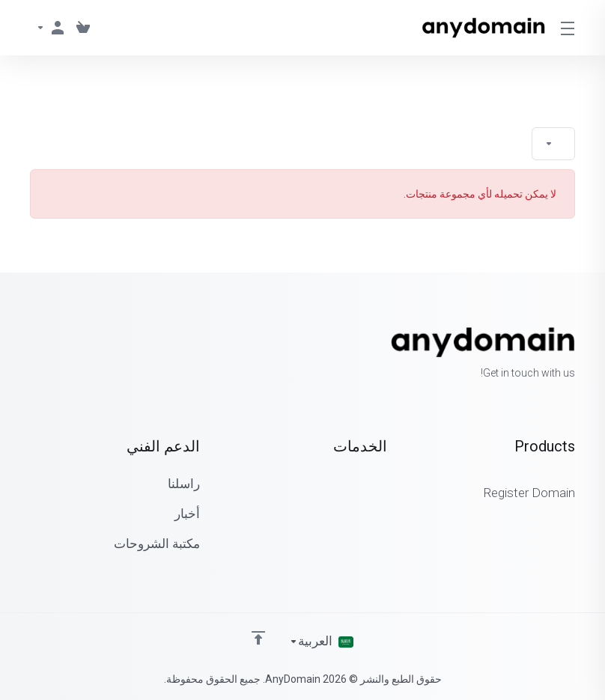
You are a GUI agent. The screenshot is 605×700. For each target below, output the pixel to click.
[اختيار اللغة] (321, 642)
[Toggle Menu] (569, 28)
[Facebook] (78, 354)
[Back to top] (258, 638)
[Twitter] (54, 354)
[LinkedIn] (30, 354)
